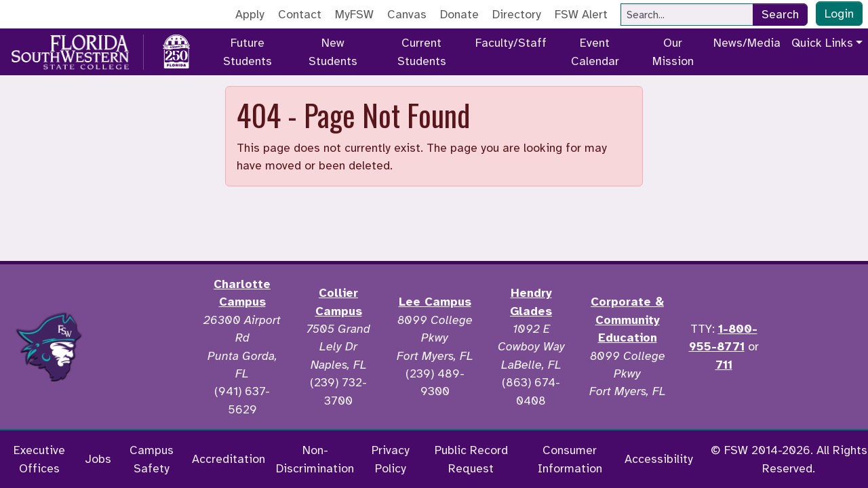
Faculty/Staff (511, 43)
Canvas (407, 14)
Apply (250, 14)
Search (780, 14)
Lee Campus (435, 302)
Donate (459, 14)
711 (724, 365)
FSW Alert (581, 14)
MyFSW (354, 14)
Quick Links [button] (822, 43)
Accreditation (229, 459)
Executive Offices (39, 459)
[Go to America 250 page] (176, 49)
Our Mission (673, 52)
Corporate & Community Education (627, 320)
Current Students (422, 52)
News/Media (747, 43)
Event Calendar (595, 52)
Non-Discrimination (315, 459)
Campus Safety (152, 459)
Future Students (248, 52)
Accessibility (659, 459)
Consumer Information (570, 459)
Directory (517, 14)
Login (839, 14)
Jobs (98, 459)
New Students (333, 52)
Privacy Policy (391, 459)
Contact (300, 14)
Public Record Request (471, 459)
